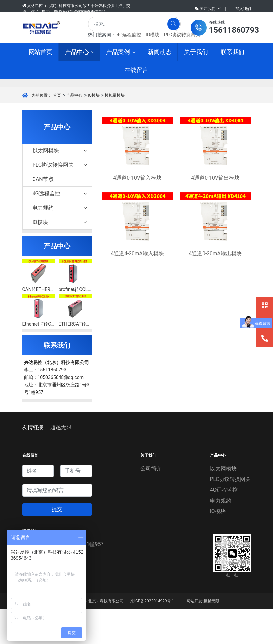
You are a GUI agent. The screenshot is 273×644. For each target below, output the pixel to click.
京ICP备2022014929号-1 (152, 636)
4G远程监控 (129, 35)
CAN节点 (43, 214)
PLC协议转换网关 (182, 35)
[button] (225, 28)
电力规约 (60, 243)
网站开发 (194, 636)
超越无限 (61, 462)
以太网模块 (60, 185)
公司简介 (151, 503)
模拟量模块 (115, 130)
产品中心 (74, 130)
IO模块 (152, 35)
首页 (57, 130)
